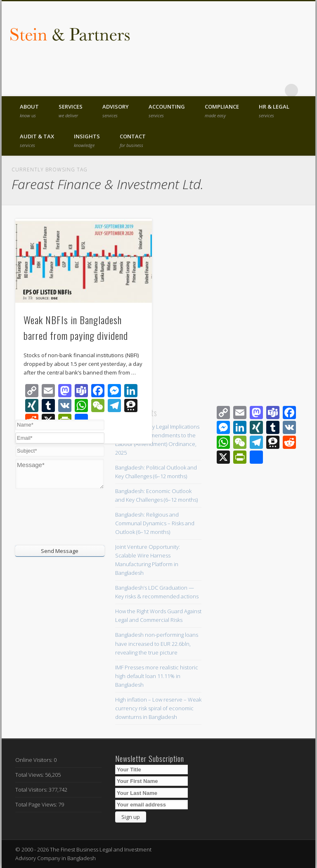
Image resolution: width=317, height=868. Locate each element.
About (29, 111)
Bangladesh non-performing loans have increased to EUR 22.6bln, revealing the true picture (157, 643)
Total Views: (30, 775)
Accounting (167, 111)
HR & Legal (274, 111)
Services (71, 111)
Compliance (222, 111)
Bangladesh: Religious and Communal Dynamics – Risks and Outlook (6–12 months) (155, 523)
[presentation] (65, 516)
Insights (87, 140)
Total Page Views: (37, 804)
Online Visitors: (34, 760)
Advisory (116, 111)
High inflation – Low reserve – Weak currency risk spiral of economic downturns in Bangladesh (158, 708)
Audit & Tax (37, 140)
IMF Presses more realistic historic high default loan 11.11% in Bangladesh (157, 676)
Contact (133, 140)
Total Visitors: (32, 790)
